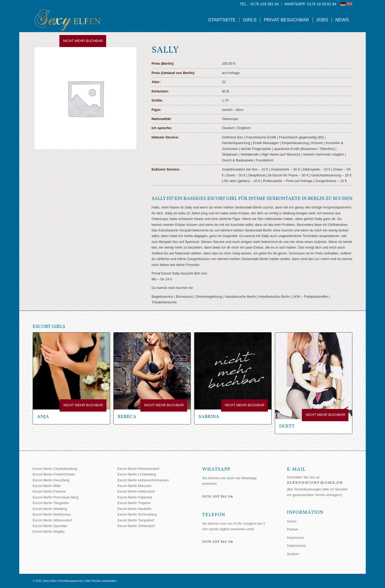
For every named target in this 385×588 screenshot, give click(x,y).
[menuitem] (259, 4)
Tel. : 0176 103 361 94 (259, 4)
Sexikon (293, 554)
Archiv (292, 521)
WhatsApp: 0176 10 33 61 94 (310, 4)
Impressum (295, 538)
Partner (293, 529)
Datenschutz (297, 546)
